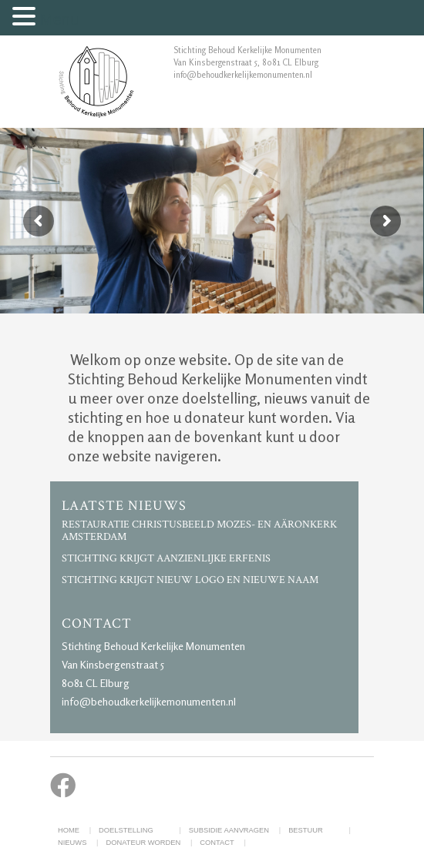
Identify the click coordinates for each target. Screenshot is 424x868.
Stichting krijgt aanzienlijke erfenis (166, 558)
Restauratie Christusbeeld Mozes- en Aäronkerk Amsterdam (199, 531)
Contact (217, 843)
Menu (59, 19)
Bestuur (306, 830)
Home (69, 830)
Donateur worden (143, 843)
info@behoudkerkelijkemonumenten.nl (149, 701)
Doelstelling (126, 830)
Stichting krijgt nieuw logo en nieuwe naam (190, 580)
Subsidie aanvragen (229, 830)
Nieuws (72, 843)
